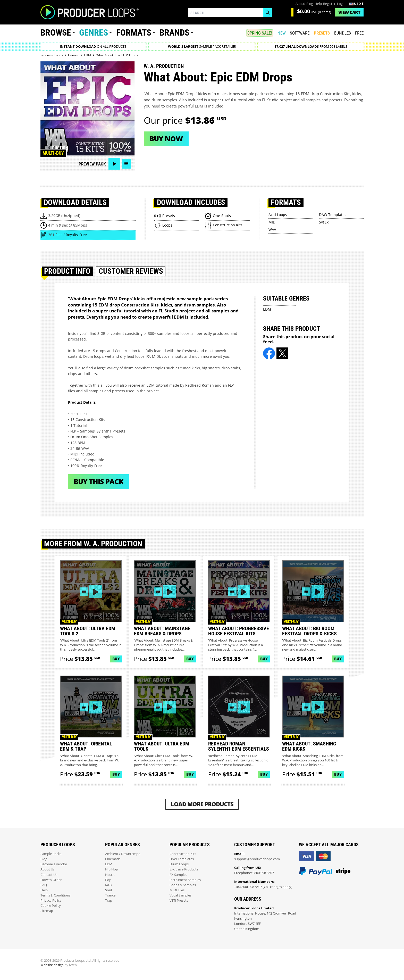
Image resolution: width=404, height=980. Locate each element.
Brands (174, 33)
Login (341, 4)
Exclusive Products (184, 869)
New (282, 33)
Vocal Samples (180, 895)
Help (318, 4)
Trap (109, 900)
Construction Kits (183, 854)
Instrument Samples (185, 880)
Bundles (343, 33)
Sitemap (47, 911)
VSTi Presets (179, 900)
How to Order (51, 880)
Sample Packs (51, 854)
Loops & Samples (183, 885)
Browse (56, 33)
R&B (108, 885)
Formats (134, 33)
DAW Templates (333, 215)
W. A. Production (164, 66)
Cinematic (113, 859)
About (300, 4)
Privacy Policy (51, 900)
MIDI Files (177, 890)
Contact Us (49, 875)
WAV (272, 230)
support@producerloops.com (257, 859)
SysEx (324, 222)
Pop (108, 880)
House (110, 875)
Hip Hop (112, 869)
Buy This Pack (99, 481)
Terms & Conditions (56, 895)
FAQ (44, 885)
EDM (267, 309)
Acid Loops (278, 215)
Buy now (166, 139)
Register (329, 4)
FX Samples (178, 875)
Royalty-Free (76, 235)
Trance (110, 895)
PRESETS (322, 33)
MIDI (272, 222)
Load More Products (202, 804)
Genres (94, 33)
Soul (108, 890)
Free (359, 33)
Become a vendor (54, 864)
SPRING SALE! (260, 33)
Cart (349, 12)
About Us (48, 869)
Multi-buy (53, 153)
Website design (52, 965)
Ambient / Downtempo (123, 854)
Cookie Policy (51, 906)
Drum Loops (179, 864)
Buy (116, 659)
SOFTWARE (300, 33)
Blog (310, 4)
